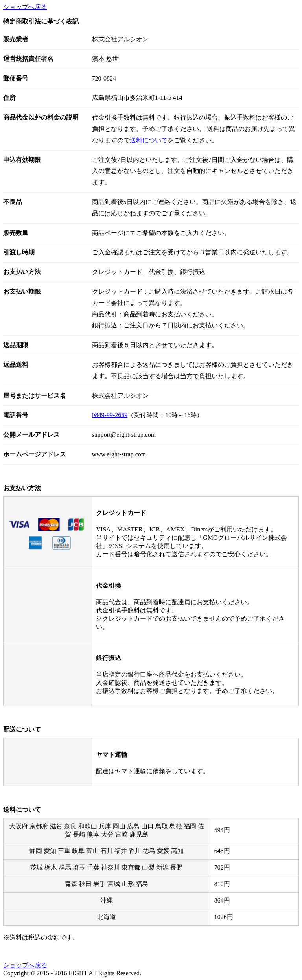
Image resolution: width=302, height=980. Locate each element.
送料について (149, 140)
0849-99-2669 (110, 415)
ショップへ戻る (25, 7)
